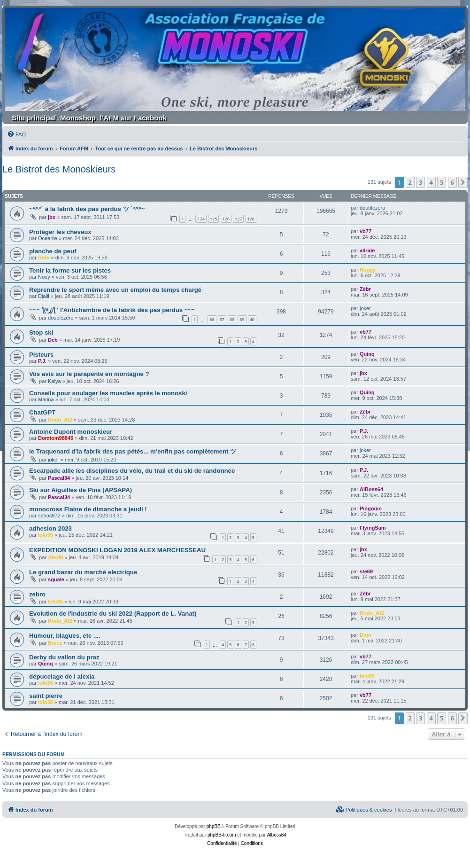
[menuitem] (16, 134)
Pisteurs (41, 355)
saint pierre (46, 696)
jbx (52, 217)
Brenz (55, 643)
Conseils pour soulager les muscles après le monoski (108, 393)
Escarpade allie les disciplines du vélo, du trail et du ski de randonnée (132, 471)
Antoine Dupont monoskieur (71, 432)
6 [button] (452, 182)
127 (238, 219)
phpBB (214, 826)
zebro (37, 594)
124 (201, 219)
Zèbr (365, 289)
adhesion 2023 (50, 528)
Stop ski (41, 332)
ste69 (366, 571)
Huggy (368, 270)
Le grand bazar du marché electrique (83, 572)
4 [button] (431, 182)
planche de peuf (53, 251)
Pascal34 (59, 478)
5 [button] (442, 182)
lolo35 (46, 535)
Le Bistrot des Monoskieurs (59, 169)
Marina (46, 399)
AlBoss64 (371, 489)
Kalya (54, 381)
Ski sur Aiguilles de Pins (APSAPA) (81, 490)
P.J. (42, 361)
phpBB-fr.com (222, 835)
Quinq (367, 354)
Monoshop (78, 118)
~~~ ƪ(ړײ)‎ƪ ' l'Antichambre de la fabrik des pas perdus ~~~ (112, 310)
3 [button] (420, 182)
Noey (44, 277)
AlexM (55, 557)
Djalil (44, 296)
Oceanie (48, 238)
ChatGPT (42, 412)
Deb (53, 340)
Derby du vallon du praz (64, 657)
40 (252, 319)
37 (222, 319)
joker (365, 308)
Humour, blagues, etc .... (65, 636)
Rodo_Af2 (60, 420)
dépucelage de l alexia (62, 676)
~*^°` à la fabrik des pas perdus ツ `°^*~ (87, 209)
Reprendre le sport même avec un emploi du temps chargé (115, 290)
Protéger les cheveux (60, 232)
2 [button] (410, 182)
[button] (463, 182)
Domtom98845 (56, 438)
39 (242, 319)
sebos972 (49, 516)
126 (226, 219)
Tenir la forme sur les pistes (70, 270)
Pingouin (371, 508)
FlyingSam (373, 528)
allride (367, 250)
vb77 (366, 231)
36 (212, 319)
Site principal (34, 118)
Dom (44, 258)
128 (251, 219)
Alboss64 (277, 835)
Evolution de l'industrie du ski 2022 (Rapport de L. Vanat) (113, 614)
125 (213, 219)
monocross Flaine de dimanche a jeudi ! (88, 509)
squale (56, 579)
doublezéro (372, 208)
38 (232, 319)
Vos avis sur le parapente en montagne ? (89, 374)
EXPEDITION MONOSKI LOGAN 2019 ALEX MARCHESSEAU (117, 550)
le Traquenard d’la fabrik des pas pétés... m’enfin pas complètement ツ (133, 451)
